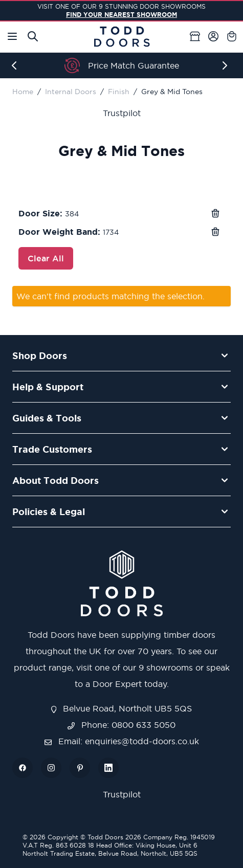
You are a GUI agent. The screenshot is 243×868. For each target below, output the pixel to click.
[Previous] (16, 65)
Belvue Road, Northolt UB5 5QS (122, 708)
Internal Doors (71, 92)
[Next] (227, 65)
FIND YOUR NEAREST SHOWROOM (121, 15)
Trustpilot (122, 113)
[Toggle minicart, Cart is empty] (232, 36)
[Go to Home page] (122, 37)
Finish (119, 92)
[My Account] (213, 36)
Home (23, 92)
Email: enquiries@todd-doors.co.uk (122, 741)
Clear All (46, 258)
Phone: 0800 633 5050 (121, 725)
